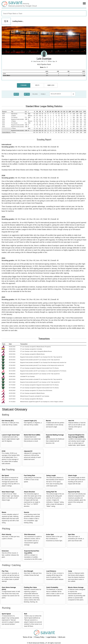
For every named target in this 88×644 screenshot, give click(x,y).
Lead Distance (51, 571)
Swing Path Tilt (51, 492)
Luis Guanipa (44, 59)
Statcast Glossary (15, 409)
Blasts (4, 512)
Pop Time (5, 571)
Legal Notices (52, 637)
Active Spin (50, 535)
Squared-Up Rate (74, 492)
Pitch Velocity (7, 535)
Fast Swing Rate (29, 476)
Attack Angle (72, 476)
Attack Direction (29, 492)
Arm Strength (28, 571)
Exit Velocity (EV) (8, 421)
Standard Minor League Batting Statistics (44, 106)
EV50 (4, 451)
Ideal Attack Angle (8, 492)
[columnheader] (6, 112)
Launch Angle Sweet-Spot (11, 435)
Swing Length (51, 476)
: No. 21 (44, 67)
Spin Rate (71, 535)
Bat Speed (5, 476)
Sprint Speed (6, 614)
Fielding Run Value (30, 587)
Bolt (26, 614)
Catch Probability (52, 587)
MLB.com (62, 637)
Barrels (48, 421)
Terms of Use (28, 637)
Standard (24, 85)
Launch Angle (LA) (30, 421)
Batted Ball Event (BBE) (32, 435)
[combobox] (44, 13)
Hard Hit (71, 421)
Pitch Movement (30, 535)
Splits (37, 85)
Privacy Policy (40, 637)
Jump (70, 571)
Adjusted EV (28, 451)
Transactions (44, 339)
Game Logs (51, 85)
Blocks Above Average (76, 587)
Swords (26, 512)
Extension (5, 551)
